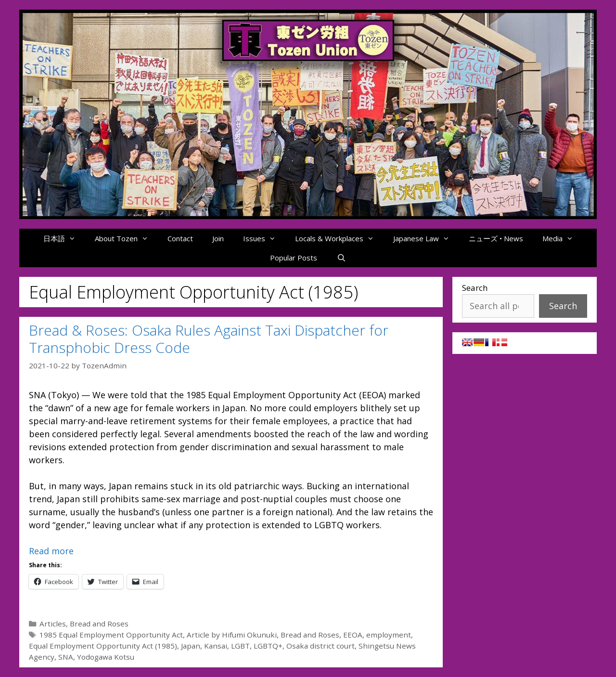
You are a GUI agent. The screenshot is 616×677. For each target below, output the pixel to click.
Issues (264, 238)
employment (389, 635)
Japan (191, 646)
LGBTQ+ (268, 646)
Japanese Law (426, 238)
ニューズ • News (496, 238)
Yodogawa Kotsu (106, 657)
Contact (180, 238)
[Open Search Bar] (341, 258)
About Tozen (126, 238)
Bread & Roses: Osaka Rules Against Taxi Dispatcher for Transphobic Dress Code (209, 339)
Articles (53, 624)
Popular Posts (294, 258)
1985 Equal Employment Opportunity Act (111, 635)
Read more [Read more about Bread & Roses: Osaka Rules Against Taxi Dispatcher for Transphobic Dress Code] (51, 551)
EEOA (353, 635)
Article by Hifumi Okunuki (232, 635)
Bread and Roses (99, 624)
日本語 (64, 238)
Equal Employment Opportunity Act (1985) (103, 646)
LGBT (240, 646)
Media (563, 238)
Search (475, 288)
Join (218, 238)
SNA (66, 657)
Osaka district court (321, 646)
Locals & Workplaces (339, 238)
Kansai (216, 646)
